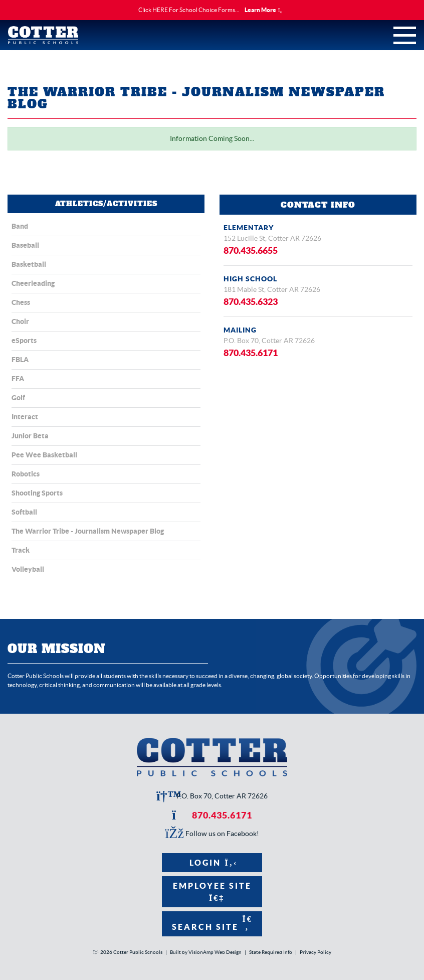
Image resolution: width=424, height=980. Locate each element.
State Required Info (271, 952)
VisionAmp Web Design (215, 952)
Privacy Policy (315, 952)
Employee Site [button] (212, 891)
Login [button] (212, 863)
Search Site (212, 923)
